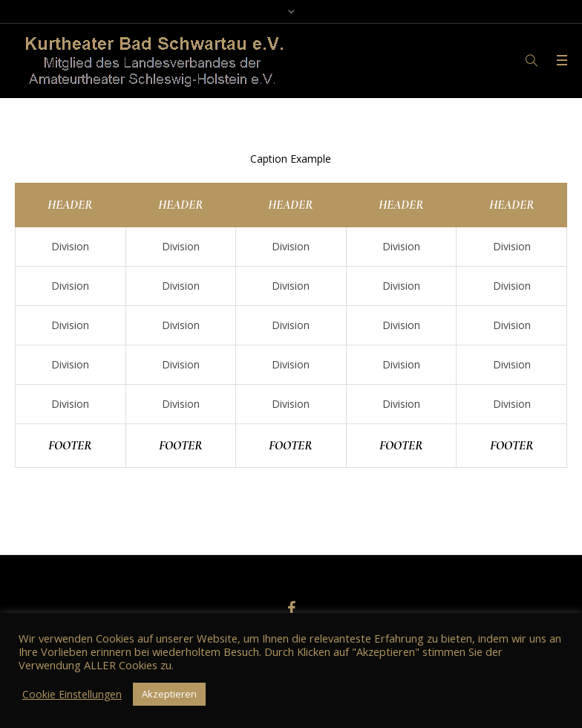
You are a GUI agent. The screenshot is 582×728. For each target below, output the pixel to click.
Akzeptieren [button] (169, 694)
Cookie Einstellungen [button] (72, 694)
